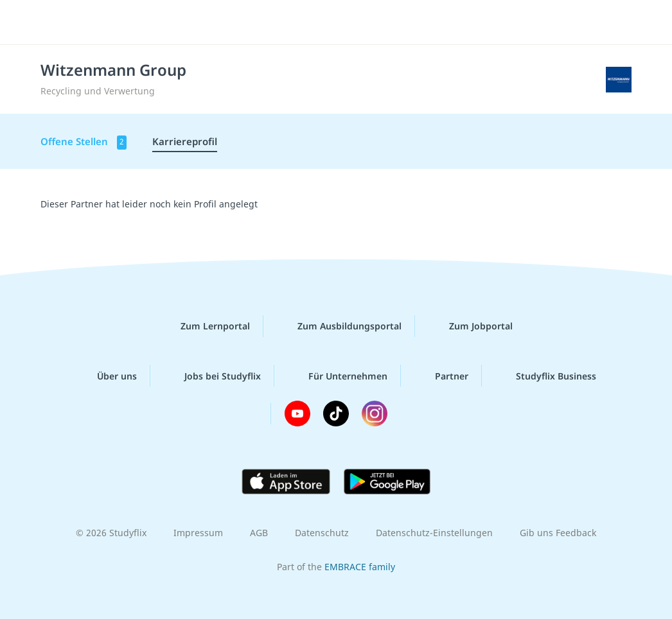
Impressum (198, 533)
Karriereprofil (185, 141)
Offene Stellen (84, 142)
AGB (259, 533)
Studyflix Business (546, 376)
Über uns (107, 376)
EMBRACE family (360, 567)
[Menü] (626, 22)
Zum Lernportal (205, 326)
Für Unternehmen (338, 376)
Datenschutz (322, 533)
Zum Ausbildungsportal (339, 326)
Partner (441, 376)
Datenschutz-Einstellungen (434, 533)
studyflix (86, 21)
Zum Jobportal (471, 326)
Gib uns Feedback (558, 533)
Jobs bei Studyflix (212, 376)
